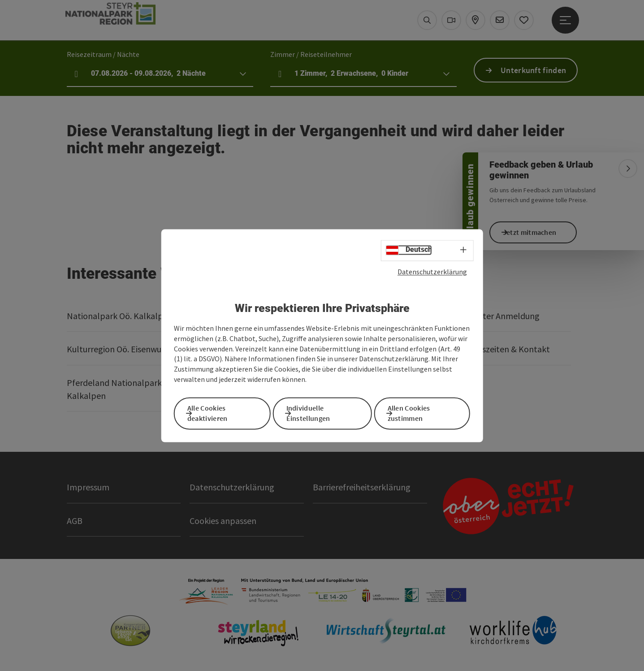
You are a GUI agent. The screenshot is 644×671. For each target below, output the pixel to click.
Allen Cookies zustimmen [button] (419, 412)
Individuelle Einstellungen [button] (319, 412)
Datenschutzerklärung (432, 274)
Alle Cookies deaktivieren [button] (218, 412)
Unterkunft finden (533, 70)
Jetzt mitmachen (540, 232)
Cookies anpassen (223, 521)
